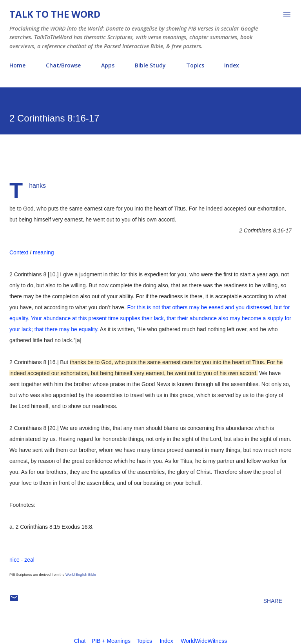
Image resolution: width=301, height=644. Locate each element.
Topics (195, 65)
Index (232, 65)
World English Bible (81, 575)
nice (15, 560)
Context (19, 252)
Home (17, 65)
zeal (29, 560)
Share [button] (273, 601)
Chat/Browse (63, 65)
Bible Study (150, 65)
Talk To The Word (55, 14)
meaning (44, 252)
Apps (108, 65)
